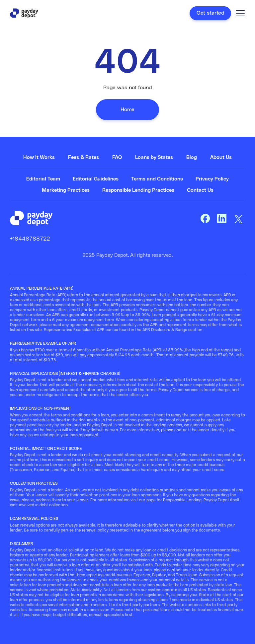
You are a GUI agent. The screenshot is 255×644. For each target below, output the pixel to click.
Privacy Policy (212, 179)
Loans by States (154, 157)
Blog (192, 157)
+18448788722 (30, 239)
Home (127, 109)
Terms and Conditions (157, 179)
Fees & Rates (84, 157)
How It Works (39, 157)
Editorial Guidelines (96, 179)
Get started (210, 13)
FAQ (117, 157)
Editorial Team (43, 179)
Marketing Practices (66, 190)
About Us (221, 157)
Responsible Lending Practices (138, 190)
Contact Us (200, 190)
